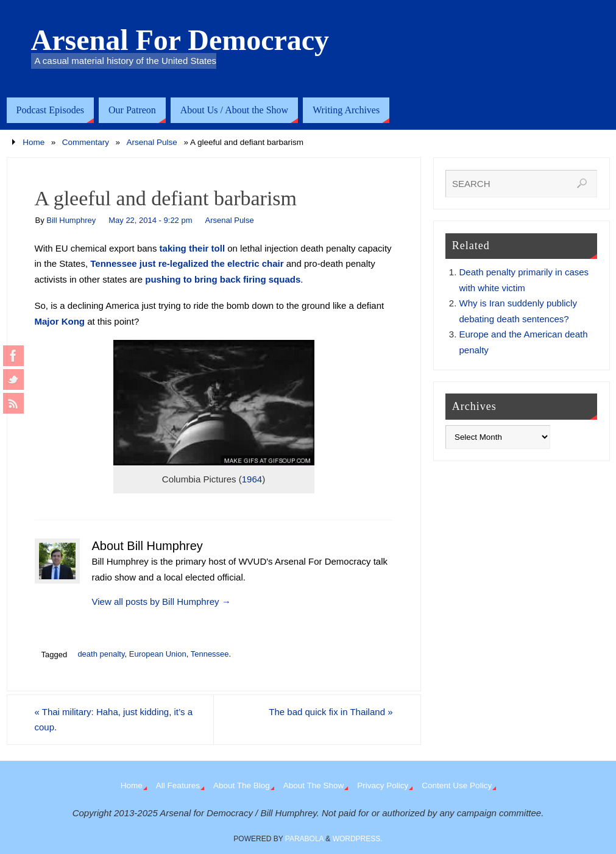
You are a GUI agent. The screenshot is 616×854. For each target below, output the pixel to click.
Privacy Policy (383, 785)
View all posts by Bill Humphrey (161, 602)
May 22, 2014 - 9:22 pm (150, 220)
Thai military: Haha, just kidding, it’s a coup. (114, 720)
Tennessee (210, 654)
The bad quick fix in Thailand (331, 712)
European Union (158, 654)
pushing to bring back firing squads (223, 279)
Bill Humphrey (71, 220)
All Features (178, 785)
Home (34, 142)
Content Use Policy (457, 785)
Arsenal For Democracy (180, 40)
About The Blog (242, 785)
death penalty (101, 654)
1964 (252, 479)
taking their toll (193, 248)
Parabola (304, 839)
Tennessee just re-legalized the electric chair (187, 263)
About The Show (314, 785)
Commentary (86, 142)
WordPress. (358, 839)
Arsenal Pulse (152, 142)
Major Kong (60, 321)
